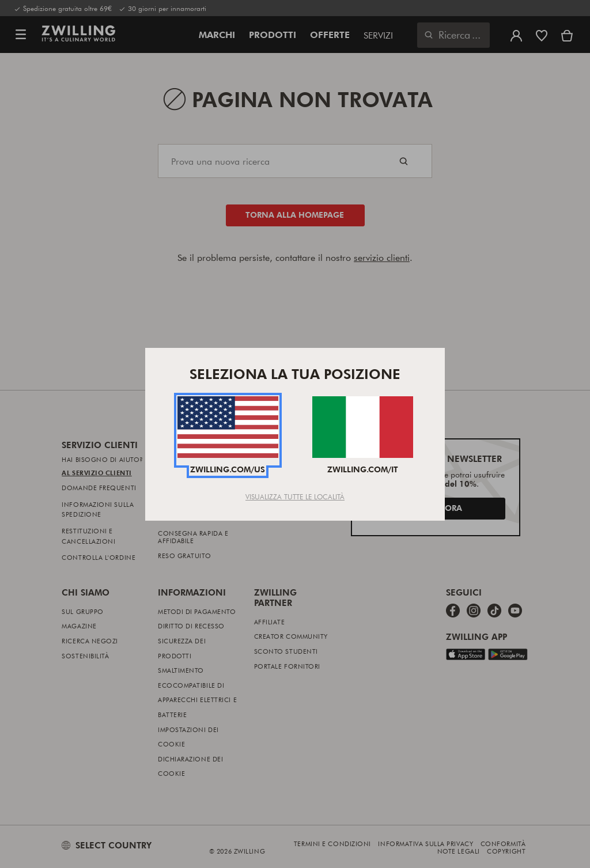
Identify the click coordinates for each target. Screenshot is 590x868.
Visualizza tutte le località (295, 496)
